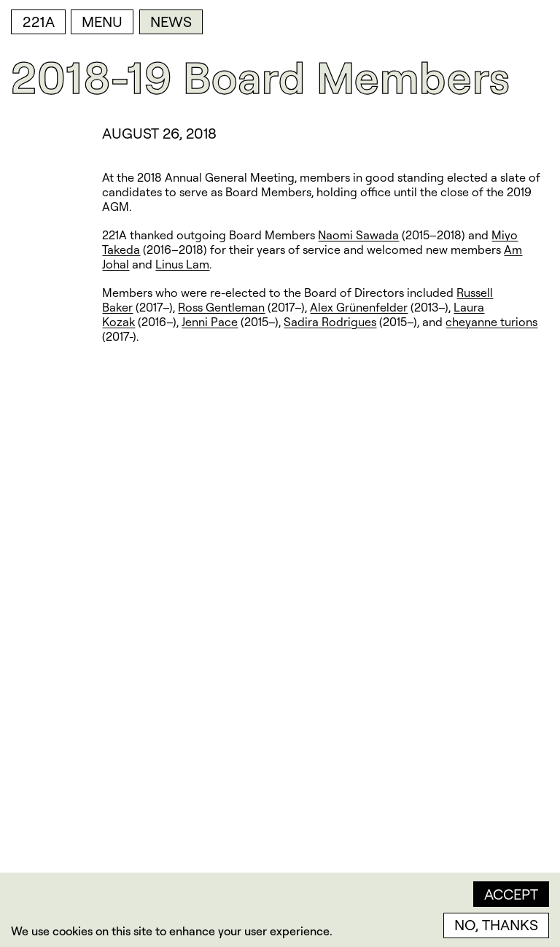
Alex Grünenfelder (359, 307)
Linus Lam (182, 264)
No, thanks (496, 925)
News (171, 22)
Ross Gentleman (221, 307)
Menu (102, 22)
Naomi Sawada (358, 235)
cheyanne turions (491, 322)
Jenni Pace (210, 322)
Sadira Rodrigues (330, 322)
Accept (511, 894)
